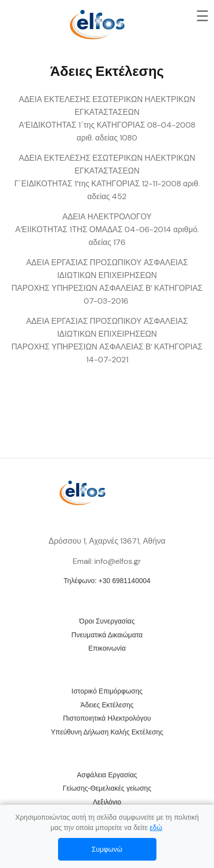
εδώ (156, 828)
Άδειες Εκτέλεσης (107, 705)
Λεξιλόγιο (107, 802)
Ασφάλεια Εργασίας (107, 775)
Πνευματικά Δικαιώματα (107, 635)
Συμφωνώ (107, 849)
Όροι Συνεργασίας (107, 621)
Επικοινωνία (107, 648)
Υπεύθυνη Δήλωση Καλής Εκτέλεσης (107, 732)
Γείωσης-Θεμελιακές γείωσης (107, 788)
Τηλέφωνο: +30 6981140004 (107, 581)
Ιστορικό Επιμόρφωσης (107, 691)
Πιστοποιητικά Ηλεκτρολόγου (107, 718)
